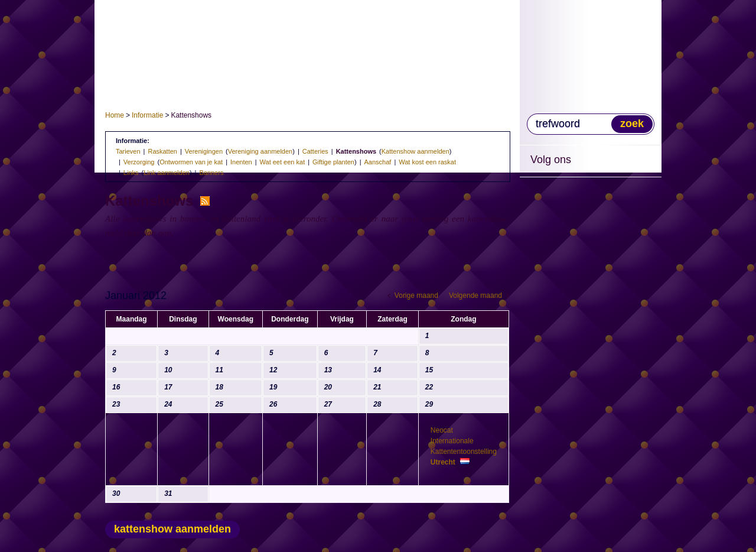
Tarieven (128, 151)
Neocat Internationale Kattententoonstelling (464, 446)
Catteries (315, 151)
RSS (205, 201)
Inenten (241, 162)
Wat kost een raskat (427, 162)
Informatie (147, 115)
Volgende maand (475, 296)
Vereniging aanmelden (260, 151)
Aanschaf (378, 162)
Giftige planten (333, 162)
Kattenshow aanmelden (416, 151)
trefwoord (558, 124)
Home (115, 115)
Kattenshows (356, 151)
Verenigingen (204, 151)
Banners (211, 173)
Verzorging (139, 162)
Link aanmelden (167, 173)
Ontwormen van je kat (191, 162)
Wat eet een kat (283, 162)
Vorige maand (416, 296)
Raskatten (162, 151)
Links (131, 173)
